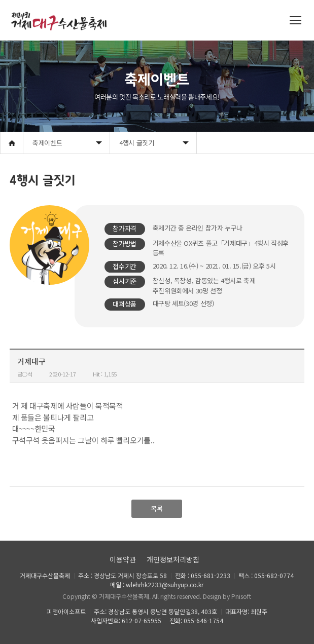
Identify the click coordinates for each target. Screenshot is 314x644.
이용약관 (123, 559)
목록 (157, 508)
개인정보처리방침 (173, 559)
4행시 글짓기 (136, 143)
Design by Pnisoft (227, 596)
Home (12, 143)
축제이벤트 (47, 143)
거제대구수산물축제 (124, 596)
